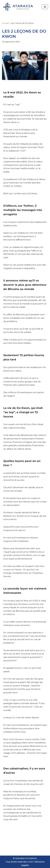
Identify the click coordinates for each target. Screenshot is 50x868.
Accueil (5, 23)
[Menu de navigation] (45, 7)
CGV (31, 862)
